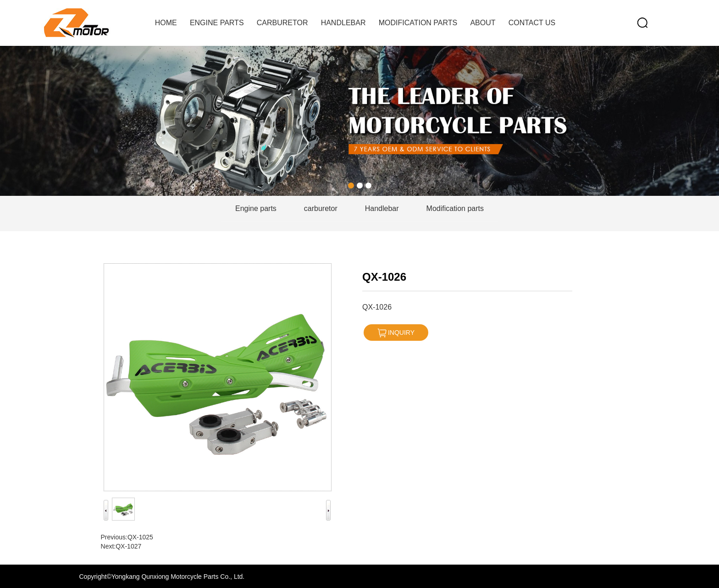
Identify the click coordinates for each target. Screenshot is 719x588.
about (483, 23)
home (166, 23)
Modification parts (418, 23)
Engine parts (217, 23)
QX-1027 (128, 546)
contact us (532, 23)
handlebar (343, 23)
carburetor (282, 23)
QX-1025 (140, 537)
